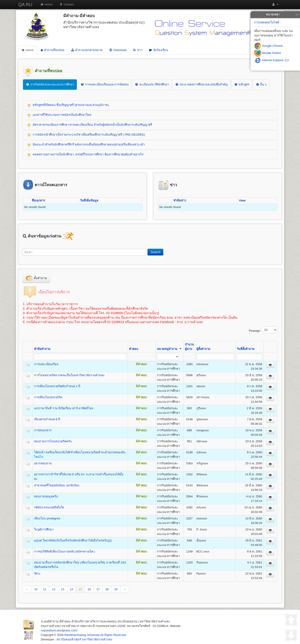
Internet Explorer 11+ (272, 60)
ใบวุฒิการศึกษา (44, 529)
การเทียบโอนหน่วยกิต (48, 397)
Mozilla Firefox (267, 53)
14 (71, 589)
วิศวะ (37, 574)
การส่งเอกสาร (43, 430)
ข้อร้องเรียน (158, 50)
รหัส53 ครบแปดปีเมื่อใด (49, 507)
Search (155, 252)
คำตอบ (134, 349)
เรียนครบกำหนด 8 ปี (47, 419)
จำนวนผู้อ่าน (189, 347)
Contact (67, 4)
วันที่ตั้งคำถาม (246, 349)
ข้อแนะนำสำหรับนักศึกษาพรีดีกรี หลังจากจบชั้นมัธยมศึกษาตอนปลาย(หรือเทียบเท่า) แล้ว (86, 145)
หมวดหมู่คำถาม (169, 349)
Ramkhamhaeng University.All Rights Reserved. (95, 635)
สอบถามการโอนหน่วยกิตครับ (53, 441)
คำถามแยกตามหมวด (87, 50)
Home (46, 4)
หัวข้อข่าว (180, 200)
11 (45, 589)
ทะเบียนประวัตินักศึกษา (152, 84)
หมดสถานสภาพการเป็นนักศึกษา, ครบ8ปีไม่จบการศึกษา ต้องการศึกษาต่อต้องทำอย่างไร (85, 155)
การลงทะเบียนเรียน (46, 364)
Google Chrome (268, 46)
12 (54, 589)
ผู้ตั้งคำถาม (203, 349)
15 (80, 589)
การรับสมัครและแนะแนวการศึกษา (50, 84)
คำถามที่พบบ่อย (52, 50)
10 (36, 589)
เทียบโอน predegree (47, 518)
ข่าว (137, 50)
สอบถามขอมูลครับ (46, 496)
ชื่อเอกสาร (38, 200)
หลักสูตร (242, 84)
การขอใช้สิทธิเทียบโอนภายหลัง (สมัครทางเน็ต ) (65, 551)
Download (118, 50)
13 (62, 589)
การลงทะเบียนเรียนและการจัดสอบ (105, 84)
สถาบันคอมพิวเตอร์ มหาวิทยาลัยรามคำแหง (84, 639)
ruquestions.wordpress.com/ (59, 630)
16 (89, 589)
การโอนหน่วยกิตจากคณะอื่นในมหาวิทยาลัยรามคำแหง (69, 375)
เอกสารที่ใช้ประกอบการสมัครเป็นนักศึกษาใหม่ (59, 115)
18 (107, 589)
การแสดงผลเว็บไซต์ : (267, 22)
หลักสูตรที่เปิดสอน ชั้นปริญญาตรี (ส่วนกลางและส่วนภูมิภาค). (68, 105)
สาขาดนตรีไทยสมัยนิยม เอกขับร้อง (57, 485)
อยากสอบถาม (43, 463)
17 (98, 589)
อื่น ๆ (261, 84)
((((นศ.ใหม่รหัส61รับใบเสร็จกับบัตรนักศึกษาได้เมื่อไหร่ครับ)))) (73, 540)
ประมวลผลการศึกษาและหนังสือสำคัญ (202, 84)
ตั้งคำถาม (36, 278)
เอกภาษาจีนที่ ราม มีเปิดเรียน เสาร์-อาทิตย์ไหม (64, 408)
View (242, 200)
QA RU (25, 4)
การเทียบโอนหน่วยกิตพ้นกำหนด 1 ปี (57, 386)
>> (297, 15)
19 (116, 589)
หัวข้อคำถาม (42, 349)
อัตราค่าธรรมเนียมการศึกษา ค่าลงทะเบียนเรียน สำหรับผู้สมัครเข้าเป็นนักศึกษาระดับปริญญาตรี (89, 125)
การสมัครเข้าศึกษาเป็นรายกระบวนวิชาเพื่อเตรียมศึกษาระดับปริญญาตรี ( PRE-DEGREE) (86, 135)
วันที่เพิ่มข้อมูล (89, 200)
